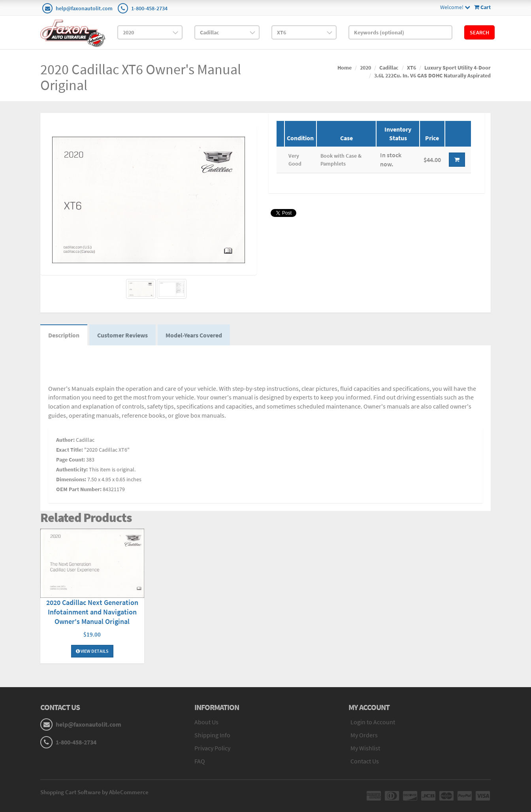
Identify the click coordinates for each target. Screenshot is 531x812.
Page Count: (71, 460)
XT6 (411, 68)
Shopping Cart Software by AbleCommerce (94, 792)
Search (479, 32)
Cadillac (389, 68)
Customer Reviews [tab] (122, 335)
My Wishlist (365, 748)
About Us (206, 722)
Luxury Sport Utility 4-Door (458, 68)
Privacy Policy (212, 748)
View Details (92, 651)
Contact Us (365, 761)
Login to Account (373, 722)
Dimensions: (71, 479)
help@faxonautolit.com (84, 8)
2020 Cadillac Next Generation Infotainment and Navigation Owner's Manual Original (92, 612)
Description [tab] (64, 335)
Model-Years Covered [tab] (194, 335)
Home (345, 68)
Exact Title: (70, 450)
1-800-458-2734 (149, 8)
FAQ (200, 761)
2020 (365, 68)
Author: (65, 440)
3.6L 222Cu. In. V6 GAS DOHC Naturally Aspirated (432, 75)
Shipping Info (212, 735)
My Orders (364, 735)
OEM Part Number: (79, 489)
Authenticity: (72, 469)
